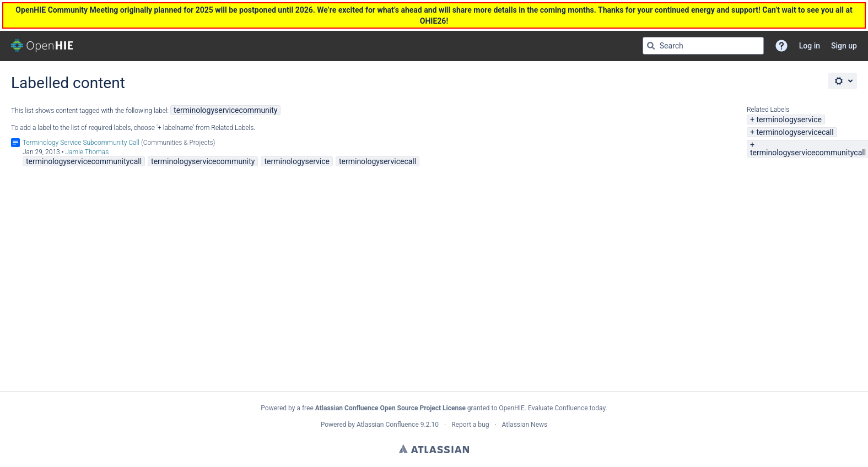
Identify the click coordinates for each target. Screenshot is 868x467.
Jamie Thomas (87, 152)
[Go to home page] (42, 46)
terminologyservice (789, 120)
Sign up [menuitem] (844, 46)
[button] (781, 46)
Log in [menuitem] (810, 46)
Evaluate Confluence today (567, 408)
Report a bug (470, 425)
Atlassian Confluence (388, 425)
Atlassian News (525, 425)
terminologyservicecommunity (225, 110)
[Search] (651, 46)
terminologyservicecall (795, 132)
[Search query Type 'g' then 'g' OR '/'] (703, 46)
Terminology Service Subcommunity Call (81, 143)
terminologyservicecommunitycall (808, 153)
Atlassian (434, 449)
